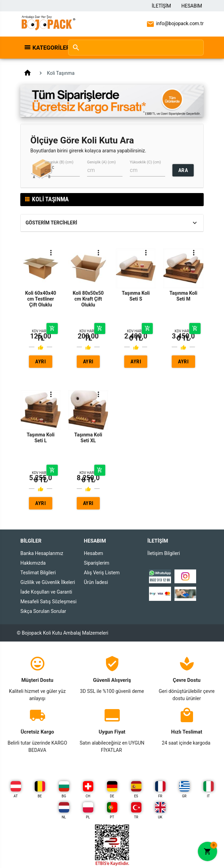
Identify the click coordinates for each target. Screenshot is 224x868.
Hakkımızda (33, 563)
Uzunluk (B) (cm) (59, 162)
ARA (183, 170)
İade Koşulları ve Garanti (46, 592)
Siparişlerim (97, 563)
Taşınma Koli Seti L (40, 438)
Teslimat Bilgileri (38, 573)
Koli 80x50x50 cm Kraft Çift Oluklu (88, 299)
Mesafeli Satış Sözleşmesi (48, 602)
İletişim (161, 6)
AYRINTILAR (40, 363)
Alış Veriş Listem (102, 573)
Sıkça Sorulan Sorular (43, 611)
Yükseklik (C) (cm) (145, 162)
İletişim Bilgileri (164, 553)
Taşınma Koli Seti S (136, 296)
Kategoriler (46, 48)
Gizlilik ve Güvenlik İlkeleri (48, 582)
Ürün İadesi (96, 582)
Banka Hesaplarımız (42, 553)
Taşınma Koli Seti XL (88, 438)
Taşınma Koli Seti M (183, 296)
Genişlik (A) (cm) (101, 162)
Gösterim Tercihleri (51, 223)
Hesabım (192, 6)
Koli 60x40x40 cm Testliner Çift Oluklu (41, 299)
